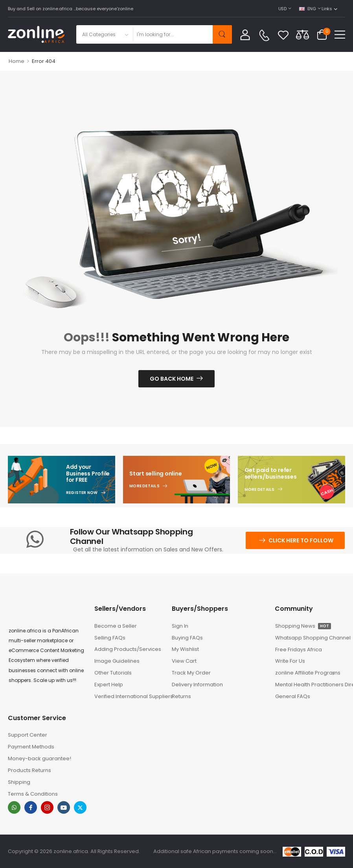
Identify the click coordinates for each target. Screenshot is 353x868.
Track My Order (191, 673)
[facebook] (31, 807)
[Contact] (264, 35)
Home (17, 61)
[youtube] (64, 807)
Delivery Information (197, 685)
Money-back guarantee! (40, 758)
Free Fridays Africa (299, 650)
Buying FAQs (187, 638)
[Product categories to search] (104, 34)
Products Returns (29, 770)
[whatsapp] (14, 807)
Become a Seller (116, 626)
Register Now (82, 493)
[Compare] (302, 34)
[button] (340, 34)
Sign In (180, 626)
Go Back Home (172, 379)
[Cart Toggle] (322, 35)
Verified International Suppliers (129, 696)
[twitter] (80, 807)
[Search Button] (222, 34)
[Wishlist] (283, 35)
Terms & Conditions (33, 794)
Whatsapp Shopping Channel (310, 638)
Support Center (28, 735)
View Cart (184, 661)
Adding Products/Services (128, 649)
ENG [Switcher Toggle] (308, 9)
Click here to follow (301, 540)
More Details (144, 486)
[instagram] (47, 807)
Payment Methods (31, 747)
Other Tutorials (113, 673)
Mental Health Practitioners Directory (310, 685)
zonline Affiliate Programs (307, 673)
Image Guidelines (117, 661)
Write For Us (290, 661)
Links (327, 9)
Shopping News (303, 626)
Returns (181, 696)
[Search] (173, 34)
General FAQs (293, 696)
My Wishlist (185, 649)
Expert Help (109, 685)
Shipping (19, 782)
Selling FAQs (110, 638)
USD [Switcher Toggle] (282, 9)
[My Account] (245, 34)
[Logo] (36, 34)
